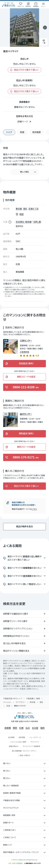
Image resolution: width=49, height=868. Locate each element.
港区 (41, 702)
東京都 (33, 702)
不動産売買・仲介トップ (12, 699)
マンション (7, 702)
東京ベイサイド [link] (20, 706)
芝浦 (8, 706)
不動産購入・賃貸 (33, 699)
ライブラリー (21, 702)
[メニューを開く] (43, 5)
